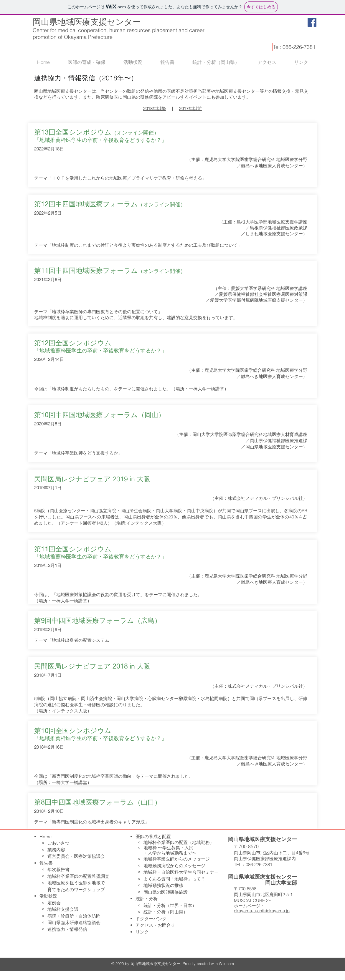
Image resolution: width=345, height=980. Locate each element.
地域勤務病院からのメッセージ (174, 866)
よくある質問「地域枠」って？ (174, 879)
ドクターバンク (151, 919)
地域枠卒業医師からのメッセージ (177, 859)
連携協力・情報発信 (67, 929)
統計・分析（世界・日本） (170, 905)
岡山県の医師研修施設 (166, 892)
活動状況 (48, 896)
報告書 (46, 863)
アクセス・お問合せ (155, 925)
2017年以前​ (190, 108)
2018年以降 (155, 108)
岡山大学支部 (281, 883)
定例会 (54, 903)
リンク (142, 932)
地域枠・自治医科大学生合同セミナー (181, 872)
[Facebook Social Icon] (312, 22)
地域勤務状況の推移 (163, 885)
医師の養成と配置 (153, 836)
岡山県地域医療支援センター (87, 22)
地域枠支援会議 (63, 909)
